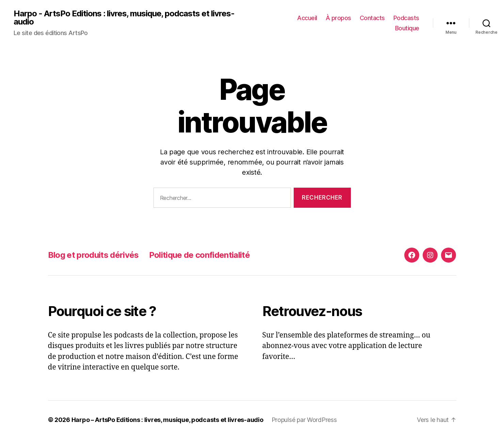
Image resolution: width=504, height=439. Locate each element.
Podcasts (406, 18)
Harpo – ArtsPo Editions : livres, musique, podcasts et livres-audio (167, 420)
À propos (338, 18)
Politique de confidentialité (199, 255)
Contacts (372, 18)
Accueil (307, 18)
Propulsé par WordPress (304, 420)
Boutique (407, 28)
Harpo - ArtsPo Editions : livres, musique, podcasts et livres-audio (124, 18)
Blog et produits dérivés (93, 255)
